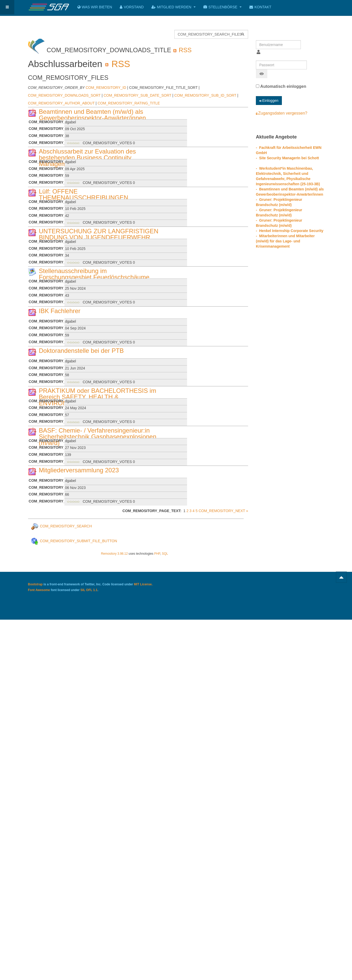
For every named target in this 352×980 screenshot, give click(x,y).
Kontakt (260, 7)
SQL (165, 554)
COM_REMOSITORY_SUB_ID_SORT (205, 95)
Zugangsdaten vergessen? (282, 113)
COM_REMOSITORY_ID (106, 88)
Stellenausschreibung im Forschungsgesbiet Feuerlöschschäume (94, 274)
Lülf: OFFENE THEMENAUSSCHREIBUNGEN (84, 194)
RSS (182, 50)
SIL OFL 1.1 (89, 590)
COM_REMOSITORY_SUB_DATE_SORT (138, 95)
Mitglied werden (174, 7)
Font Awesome (39, 590)
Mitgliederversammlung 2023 (79, 470)
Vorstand (132, 7)
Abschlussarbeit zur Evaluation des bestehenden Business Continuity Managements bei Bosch (88, 158)
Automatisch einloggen (281, 86)
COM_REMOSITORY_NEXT (222, 511)
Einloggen (269, 101)
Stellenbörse (223, 7)
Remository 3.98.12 (114, 554)
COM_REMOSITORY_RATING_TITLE (129, 103)
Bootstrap (35, 584)
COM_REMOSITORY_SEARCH (61, 526)
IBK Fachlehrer (60, 311)
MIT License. (143, 584)
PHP (157, 554)
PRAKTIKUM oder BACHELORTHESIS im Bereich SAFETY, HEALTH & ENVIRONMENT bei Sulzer (98, 397)
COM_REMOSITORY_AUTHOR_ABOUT (61, 103)
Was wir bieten (95, 7)
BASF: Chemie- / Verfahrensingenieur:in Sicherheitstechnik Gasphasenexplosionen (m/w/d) (98, 437)
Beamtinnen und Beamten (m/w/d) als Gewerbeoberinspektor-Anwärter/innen (92, 115)
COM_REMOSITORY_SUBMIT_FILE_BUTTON (74, 541)
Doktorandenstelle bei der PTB (81, 351)
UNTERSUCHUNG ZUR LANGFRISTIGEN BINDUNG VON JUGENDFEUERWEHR (99, 234)
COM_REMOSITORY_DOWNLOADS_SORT (64, 95)
